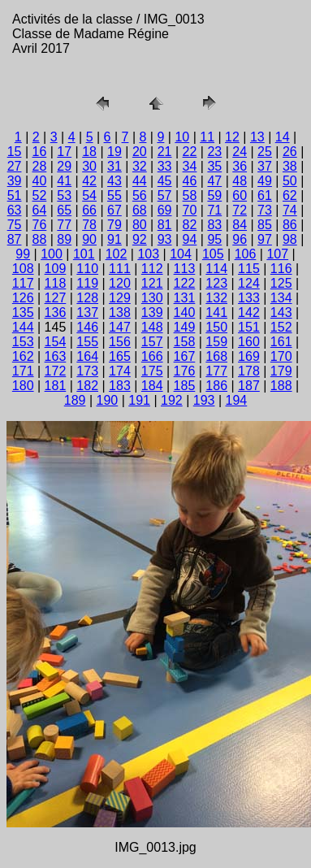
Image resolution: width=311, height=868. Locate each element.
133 (249, 298)
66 (89, 210)
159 (216, 342)
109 (56, 269)
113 (185, 269)
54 (89, 195)
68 (140, 210)
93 (165, 239)
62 (290, 195)
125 (281, 283)
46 (190, 181)
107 (277, 254)
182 (87, 386)
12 (232, 137)
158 (185, 342)
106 (246, 254)
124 (249, 283)
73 (265, 210)
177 (216, 371)
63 (15, 210)
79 (114, 225)
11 (207, 137)
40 (40, 181)
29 (64, 166)
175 (152, 371)
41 (64, 181)
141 (216, 312)
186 (216, 386)
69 (165, 210)
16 (40, 152)
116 (281, 269)
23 (214, 152)
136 (56, 312)
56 (140, 195)
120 (120, 283)
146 (87, 327)
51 (15, 195)
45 (165, 181)
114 (216, 269)
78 (89, 225)
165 (120, 356)
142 (249, 312)
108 (23, 269)
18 (89, 152)
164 (87, 356)
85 (265, 225)
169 (249, 356)
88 (40, 239)
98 (290, 239)
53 (64, 195)
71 (214, 210)
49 (265, 181)
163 (56, 356)
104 (181, 254)
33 (165, 166)
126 (23, 298)
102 (117, 254)
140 (185, 312)
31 (114, 166)
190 (108, 400)
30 (89, 166)
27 (15, 166)
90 (89, 239)
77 (64, 225)
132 (216, 298)
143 (281, 312)
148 (152, 327)
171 (23, 371)
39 (15, 181)
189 (75, 400)
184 (152, 386)
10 (182, 137)
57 (165, 195)
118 (56, 283)
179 (281, 371)
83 (214, 225)
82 (190, 225)
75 (15, 225)
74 (290, 210)
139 (152, 312)
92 (140, 239)
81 (165, 225)
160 (249, 342)
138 (120, 312)
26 (290, 152)
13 (257, 137)
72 (240, 210)
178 (249, 371)
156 (120, 342)
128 (87, 298)
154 (56, 342)
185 (185, 386)
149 (185, 327)
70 (190, 210)
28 (40, 166)
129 (120, 298)
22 (190, 152)
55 (114, 195)
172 (56, 371)
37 (265, 166)
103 (148, 254)
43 (114, 181)
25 (265, 152)
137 (87, 312)
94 (190, 239)
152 (281, 327)
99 (23, 254)
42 (89, 181)
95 (214, 239)
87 (15, 239)
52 (40, 195)
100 (52, 254)
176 (185, 371)
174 (120, 371)
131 (185, 298)
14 (283, 137)
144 (23, 327)
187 (249, 386)
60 (240, 195)
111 (120, 269)
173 (87, 371)
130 (152, 298)
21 (165, 152)
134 (281, 298)
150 (216, 327)
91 (114, 239)
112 (152, 269)
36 (240, 166)
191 (139, 400)
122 (185, 283)
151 (249, 327)
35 (214, 166)
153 (23, 342)
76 (40, 225)
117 (23, 283)
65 (64, 210)
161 (281, 342)
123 (216, 283)
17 (64, 152)
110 (87, 269)
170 (281, 356)
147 (120, 327)
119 (87, 283)
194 (237, 400)
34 (190, 166)
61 (265, 195)
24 (240, 152)
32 (140, 166)
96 (240, 239)
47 (214, 181)
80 (140, 225)
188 (281, 386)
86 (290, 225)
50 (290, 181)
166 (152, 356)
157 (152, 342)
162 (23, 356)
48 (240, 181)
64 (40, 210)
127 (56, 298)
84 (240, 225)
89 (64, 239)
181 (56, 386)
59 (214, 195)
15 (15, 152)
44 (140, 181)
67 (114, 210)
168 (216, 356)
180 (23, 386)
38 (290, 166)
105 (213, 254)
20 (140, 152)
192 (172, 400)
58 (190, 195)
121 (152, 283)
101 (84, 254)
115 (249, 269)
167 (185, 356)
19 (114, 152)
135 (23, 312)
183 (120, 386)
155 (87, 342)
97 (265, 239)
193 (204, 400)
